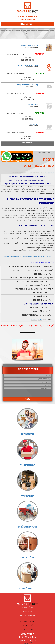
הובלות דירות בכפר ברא (27, 621)
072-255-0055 (28, 637)
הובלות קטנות (50, 173)
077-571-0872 (28, 80)
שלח (27, 399)
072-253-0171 (28, 139)
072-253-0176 (28, 100)
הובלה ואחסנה (28, 558)
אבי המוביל (34, 124)
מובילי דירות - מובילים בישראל (27, 65)
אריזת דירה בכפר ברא (28, 630)
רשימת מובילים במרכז (27, 616)
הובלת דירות (27, 496)
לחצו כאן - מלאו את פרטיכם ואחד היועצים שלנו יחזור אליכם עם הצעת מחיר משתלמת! (28, 256)
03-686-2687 (27, 119)
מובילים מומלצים (27, 527)
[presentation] (30, 392)
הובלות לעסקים (28, 589)
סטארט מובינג (33, 104)
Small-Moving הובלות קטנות (27, 85)
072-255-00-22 (28, 60)
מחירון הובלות (36, 320)
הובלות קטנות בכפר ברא (28, 625)
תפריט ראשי (27, 24)
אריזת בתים (28, 434)
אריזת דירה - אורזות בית (30, 45)
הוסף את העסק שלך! (27, 641)
